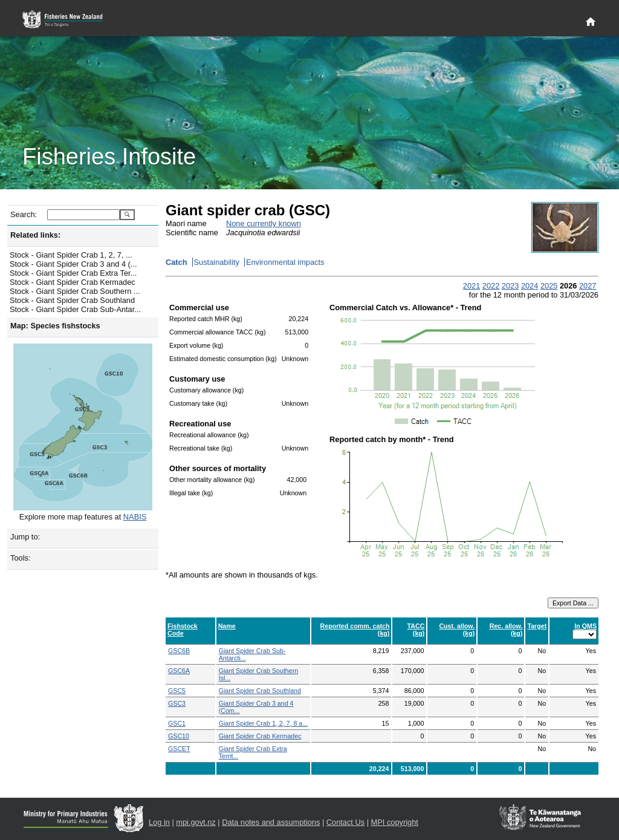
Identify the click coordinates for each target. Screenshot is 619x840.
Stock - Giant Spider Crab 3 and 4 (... (73, 264)
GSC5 (177, 691)
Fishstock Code (183, 630)
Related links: (35, 235)
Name (227, 626)
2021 (472, 286)
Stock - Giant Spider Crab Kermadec (73, 282)
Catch (177, 262)
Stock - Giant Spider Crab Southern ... (75, 291)
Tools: (20, 558)
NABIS (135, 517)
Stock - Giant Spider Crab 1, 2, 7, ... (71, 255)
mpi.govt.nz (196, 822)
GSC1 (177, 723)
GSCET (179, 749)
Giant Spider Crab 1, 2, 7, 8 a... (264, 723)
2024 (530, 286)
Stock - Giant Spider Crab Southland (72, 300)
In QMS (585, 626)
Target (537, 626)
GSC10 (179, 736)
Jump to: (25, 537)
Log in (159, 822)
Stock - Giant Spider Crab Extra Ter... (73, 273)
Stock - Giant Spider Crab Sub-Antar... (75, 309)
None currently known (264, 223)
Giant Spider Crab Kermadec (260, 736)
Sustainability (217, 262)
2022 (491, 286)
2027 (588, 286)
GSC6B (179, 651)
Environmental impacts (285, 262)
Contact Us (345, 822)
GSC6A (179, 671)
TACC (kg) (416, 630)
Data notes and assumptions (271, 822)
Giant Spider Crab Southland (260, 691)
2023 (510, 286)
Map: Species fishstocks (55, 326)
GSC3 (177, 703)
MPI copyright (395, 822)
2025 (549, 286)
